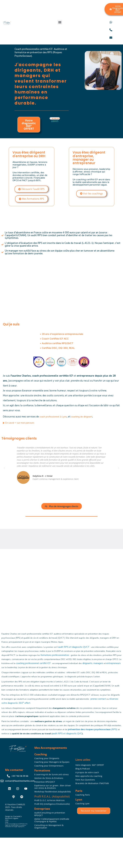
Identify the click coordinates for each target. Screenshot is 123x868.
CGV (7, 822)
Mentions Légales (12, 818)
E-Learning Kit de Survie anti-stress (52, 774)
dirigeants (87, 663)
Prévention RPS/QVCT (45, 782)
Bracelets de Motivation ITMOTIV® (92, 783)
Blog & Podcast (83, 769)
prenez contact (98, 699)
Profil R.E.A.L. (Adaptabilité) (52, 796)
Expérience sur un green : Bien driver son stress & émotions (53, 787)
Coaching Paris (83, 795)
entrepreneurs (113, 663)
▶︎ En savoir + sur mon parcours (19, 423)
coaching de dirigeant (82, 417)
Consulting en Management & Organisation (49, 826)
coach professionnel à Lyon (53, 417)
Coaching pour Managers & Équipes (52, 762)
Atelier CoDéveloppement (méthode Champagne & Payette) (52, 820)
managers (98, 663)
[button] (60, 22)
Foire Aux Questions (85, 780)
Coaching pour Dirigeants (47, 758)
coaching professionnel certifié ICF (33, 663)
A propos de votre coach (87, 772)
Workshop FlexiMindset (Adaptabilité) (53, 792)
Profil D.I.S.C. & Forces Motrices (49, 800)
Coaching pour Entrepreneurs (49, 766)
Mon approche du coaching (89, 776)
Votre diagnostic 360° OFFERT (29, 125)
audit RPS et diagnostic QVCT (74, 647)
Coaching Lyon (82, 804)
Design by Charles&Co (13, 816)
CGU (7, 820)
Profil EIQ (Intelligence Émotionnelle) (52, 804)
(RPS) (93, 729)
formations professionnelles (55, 655)
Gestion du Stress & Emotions (49, 778)
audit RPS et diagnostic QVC (67, 734)
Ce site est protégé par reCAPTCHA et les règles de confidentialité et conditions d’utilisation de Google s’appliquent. (16, 825)
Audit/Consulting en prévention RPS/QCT (50, 814)
